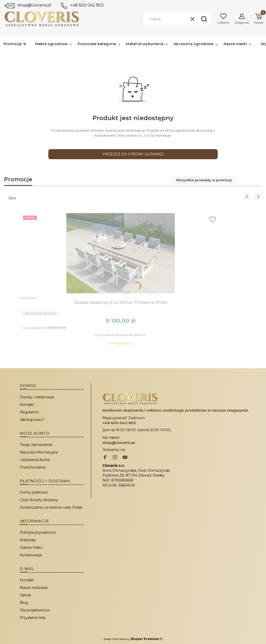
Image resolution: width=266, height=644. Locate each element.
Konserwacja (31, 555)
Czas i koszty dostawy (39, 500)
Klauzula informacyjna (39, 452)
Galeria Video (31, 547)
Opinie (25, 595)
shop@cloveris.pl (34, 5)
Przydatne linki (33, 618)
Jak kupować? (32, 420)
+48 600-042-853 (119, 423)
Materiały (28, 540)
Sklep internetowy (131, 639)
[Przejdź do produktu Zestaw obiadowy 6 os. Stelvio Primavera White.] (121, 253)
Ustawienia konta (35, 460)
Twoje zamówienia (36, 445)
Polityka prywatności (38, 532)
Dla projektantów (35, 610)
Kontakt (27, 405)
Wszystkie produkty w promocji (204, 180)
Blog (24, 603)
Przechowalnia (33, 467)
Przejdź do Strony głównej (133, 154)
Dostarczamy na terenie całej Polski (51, 507)
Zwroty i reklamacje (37, 397)
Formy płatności (34, 492)
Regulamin (29, 412)
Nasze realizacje (34, 588)
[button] (204, 19)
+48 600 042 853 (87, 5)
